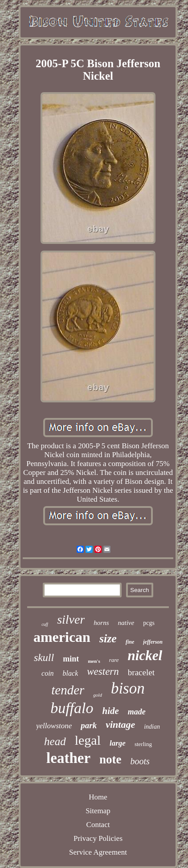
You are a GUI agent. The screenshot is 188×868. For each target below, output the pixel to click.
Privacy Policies (98, 838)
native (126, 623)
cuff (45, 624)
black (71, 673)
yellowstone (54, 726)
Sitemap (98, 811)
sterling (143, 744)
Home (98, 797)
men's (94, 661)
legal (88, 740)
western (103, 671)
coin (48, 673)
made (137, 712)
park (89, 725)
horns (101, 623)
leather (68, 758)
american (62, 637)
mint (71, 659)
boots (140, 761)
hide (111, 711)
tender (68, 690)
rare (114, 660)
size (108, 639)
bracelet (141, 672)
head (55, 741)
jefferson (153, 642)
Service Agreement (98, 852)
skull (44, 657)
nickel (145, 655)
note (110, 759)
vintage (120, 724)
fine (130, 642)
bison (128, 688)
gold (98, 695)
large (118, 743)
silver (71, 619)
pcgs (149, 623)
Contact (98, 825)
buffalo (72, 708)
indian (152, 727)
